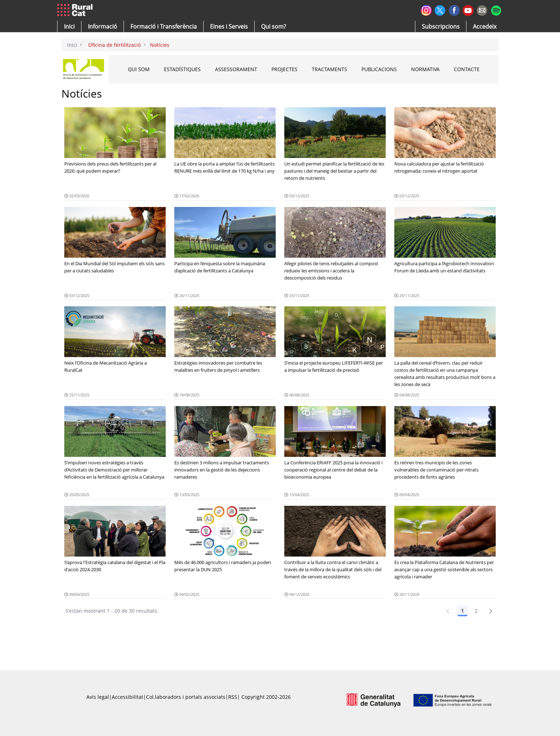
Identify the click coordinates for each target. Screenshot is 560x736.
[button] (69, 26)
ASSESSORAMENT (236, 69)
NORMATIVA (425, 69)
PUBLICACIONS (379, 69)
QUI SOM (139, 69)
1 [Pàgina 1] (462, 611)
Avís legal (98, 697)
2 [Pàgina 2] (476, 611)
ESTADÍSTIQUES (182, 69)
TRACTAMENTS (329, 69)
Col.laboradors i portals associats (186, 697)
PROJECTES (284, 69)
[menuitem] (164, 26)
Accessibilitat (127, 697)
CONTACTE (467, 69)
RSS (233, 697)
